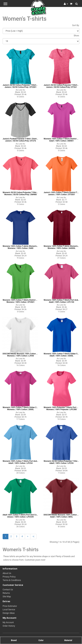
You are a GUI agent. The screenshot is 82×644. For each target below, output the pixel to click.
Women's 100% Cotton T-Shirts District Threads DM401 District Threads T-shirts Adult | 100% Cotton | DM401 (62, 140)
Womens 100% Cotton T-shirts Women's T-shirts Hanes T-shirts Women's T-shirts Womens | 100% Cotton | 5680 (21, 247)
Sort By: (76, 25)
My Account (8, 622)
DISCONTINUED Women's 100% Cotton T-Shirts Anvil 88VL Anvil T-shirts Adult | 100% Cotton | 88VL (62, 516)
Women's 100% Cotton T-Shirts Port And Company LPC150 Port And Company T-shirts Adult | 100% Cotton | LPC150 (62, 301)
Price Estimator (10, 606)
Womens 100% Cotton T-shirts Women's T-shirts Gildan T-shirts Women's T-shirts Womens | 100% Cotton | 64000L (62, 247)
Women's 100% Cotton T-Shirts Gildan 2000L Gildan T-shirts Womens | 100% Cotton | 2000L (21, 409)
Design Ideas (9, 613)
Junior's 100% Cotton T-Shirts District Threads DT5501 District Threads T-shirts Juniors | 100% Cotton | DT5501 (62, 194)
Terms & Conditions (12, 580)
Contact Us (8, 590)
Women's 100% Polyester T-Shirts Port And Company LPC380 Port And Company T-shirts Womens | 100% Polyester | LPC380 (62, 409)
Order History (9, 626)
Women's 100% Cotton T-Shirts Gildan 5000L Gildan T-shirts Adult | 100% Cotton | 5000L (62, 355)
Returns (6, 593)
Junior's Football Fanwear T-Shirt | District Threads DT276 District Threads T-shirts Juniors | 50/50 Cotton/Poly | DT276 (21, 140)
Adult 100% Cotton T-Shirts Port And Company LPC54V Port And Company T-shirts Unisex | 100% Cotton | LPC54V (21, 516)
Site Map (7, 597)
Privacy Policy (9, 577)
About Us (7, 573)
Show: (76, 36)
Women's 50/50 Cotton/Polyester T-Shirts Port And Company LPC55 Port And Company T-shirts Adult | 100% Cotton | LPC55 (62, 462)
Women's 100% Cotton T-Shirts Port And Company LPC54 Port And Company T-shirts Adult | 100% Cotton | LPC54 (21, 462)
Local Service (9, 610)
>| (33, 536)
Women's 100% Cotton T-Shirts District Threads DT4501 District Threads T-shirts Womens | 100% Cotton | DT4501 (21, 301)
